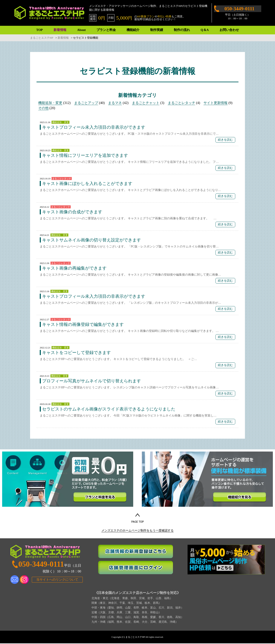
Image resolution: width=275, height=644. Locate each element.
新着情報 (60, 30)
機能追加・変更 (50, 103)
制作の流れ (182, 30)
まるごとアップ (86, 103)
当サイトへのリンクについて (57, 580)
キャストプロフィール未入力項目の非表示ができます (94, 127)
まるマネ (115, 103)
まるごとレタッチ (182, 103)
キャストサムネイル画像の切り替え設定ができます (92, 240)
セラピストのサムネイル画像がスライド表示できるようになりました (109, 409)
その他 (43, 108)
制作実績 (157, 30)
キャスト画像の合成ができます (72, 212)
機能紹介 (133, 30)
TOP (39, 30)
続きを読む (225, 140)
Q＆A (205, 30)
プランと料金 (106, 30)
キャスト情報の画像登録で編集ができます (83, 324)
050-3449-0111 (239, 9)
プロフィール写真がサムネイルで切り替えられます (92, 381)
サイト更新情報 (215, 103)
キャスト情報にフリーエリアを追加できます (85, 155)
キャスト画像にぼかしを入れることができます (87, 183)
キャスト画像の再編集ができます (74, 268)
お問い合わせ (229, 30)
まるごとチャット (146, 103)
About (81, 30)
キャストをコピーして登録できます (76, 353)
